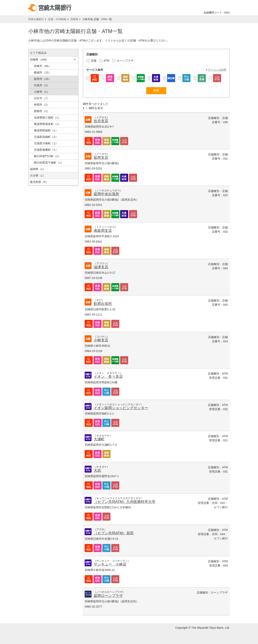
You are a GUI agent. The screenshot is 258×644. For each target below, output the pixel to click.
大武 (97, 471)
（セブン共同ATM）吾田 (114, 533)
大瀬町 (99, 439)
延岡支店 (101, 158)
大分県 (38, 175)
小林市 (42, 92)
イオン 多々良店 (108, 377)
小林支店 (101, 340)
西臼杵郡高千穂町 (49, 163)
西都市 (42, 111)
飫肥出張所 (103, 304)
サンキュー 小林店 (110, 564)
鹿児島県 (39, 182)
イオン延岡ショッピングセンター (121, 408)
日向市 (42, 98)
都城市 (43, 72)
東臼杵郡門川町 (47, 156)
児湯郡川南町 (46, 143)
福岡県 (38, 169)
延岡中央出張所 (106, 194)
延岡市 (43, 79)
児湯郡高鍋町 (46, 137)
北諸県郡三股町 (47, 118)
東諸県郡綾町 (46, 130)
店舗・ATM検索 (57, 19)
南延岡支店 (103, 231)
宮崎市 (43, 66)
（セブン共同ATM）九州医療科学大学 (125, 502)
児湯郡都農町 (46, 150)
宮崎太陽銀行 (36, 19)
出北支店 (101, 121)
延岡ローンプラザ (108, 596)
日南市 (42, 85)
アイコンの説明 (217, 70)
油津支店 (101, 267)
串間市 (42, 105)
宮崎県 (74, 19)
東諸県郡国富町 (47, 124)
